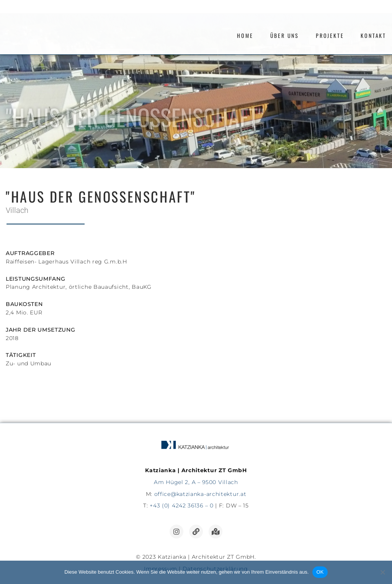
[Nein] (382, 572)
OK (320, 572)
